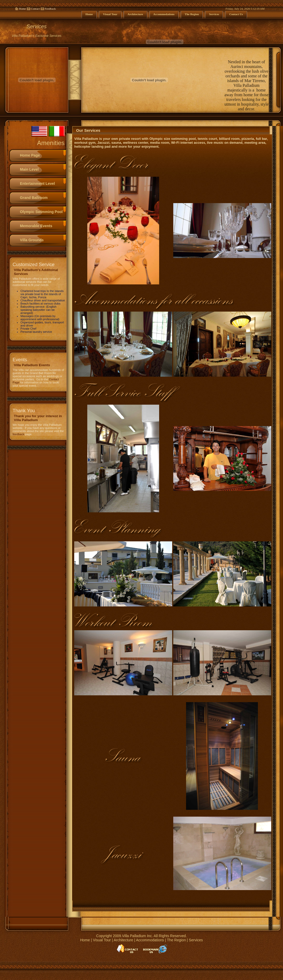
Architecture (123, 940)
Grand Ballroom (34, 198)
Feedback (50, 9)
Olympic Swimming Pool (41, 212)
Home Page (30, 155)
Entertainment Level (37, 184)
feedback (18, 434)
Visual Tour (102, 940)
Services (196, 940)
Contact (35, 9)
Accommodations (150, 940)
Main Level (29, 169)
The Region (176, 940)
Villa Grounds (32, 240)
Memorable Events (36, 226)
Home (23, 9)
